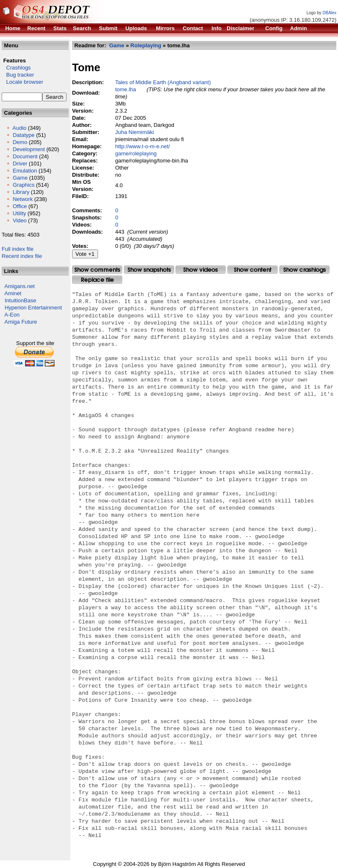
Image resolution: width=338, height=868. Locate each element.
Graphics (23, 185)
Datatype (23, 135)
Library (21, 192)
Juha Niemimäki (134, 132)
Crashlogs (16, 68)
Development (29, 149)
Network (23, 199)
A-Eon (12, 315)
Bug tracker (18, 75)
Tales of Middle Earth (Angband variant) (163, 82)
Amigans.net (20, 286)
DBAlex (329, 13)
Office (20, 206)
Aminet (13, 293)
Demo (20, 142)
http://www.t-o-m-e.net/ (143, 146)
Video (19, 220)
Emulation (25, 171)
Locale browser (22, 82)
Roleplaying (146, 45)
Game (20, 178)
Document (25, 156)
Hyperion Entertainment (33, 308)
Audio (19, 128)
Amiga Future (21, 322)
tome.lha (126, 89)
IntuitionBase (20, 300)
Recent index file (22, 256)
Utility (19, 213)
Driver (20, 164)
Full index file (18, 249)
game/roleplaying (136, 153)
